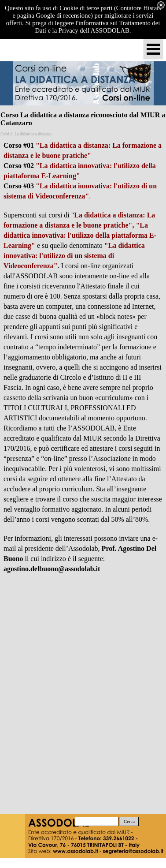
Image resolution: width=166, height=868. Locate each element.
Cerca (129, 821)
